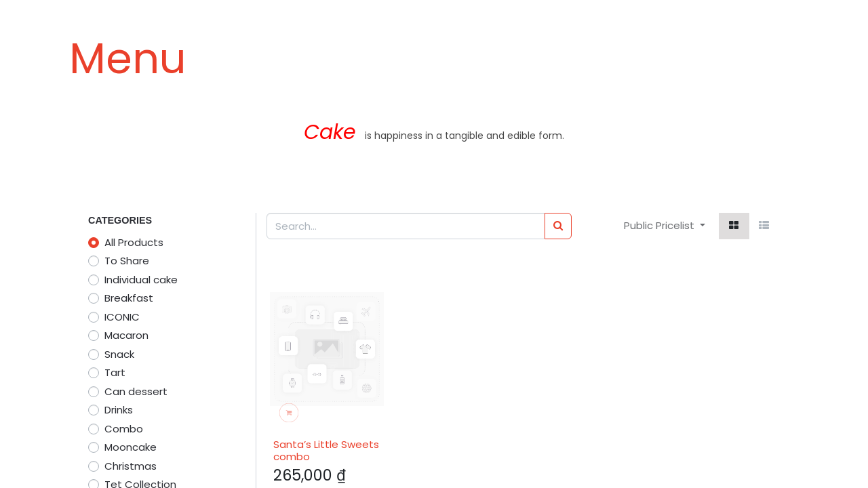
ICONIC (122, 317)
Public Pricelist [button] (660, 225)
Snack (119, 354)
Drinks (119, 410)
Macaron (126, 335)
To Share (127, 261)
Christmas (131, 466)
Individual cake (141, 280)
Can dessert (136, 391)
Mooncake (131, 447)
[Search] (558, 226)
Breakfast (129, 298)
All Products (134, 242)
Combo (124, 429)
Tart (115, 372)
